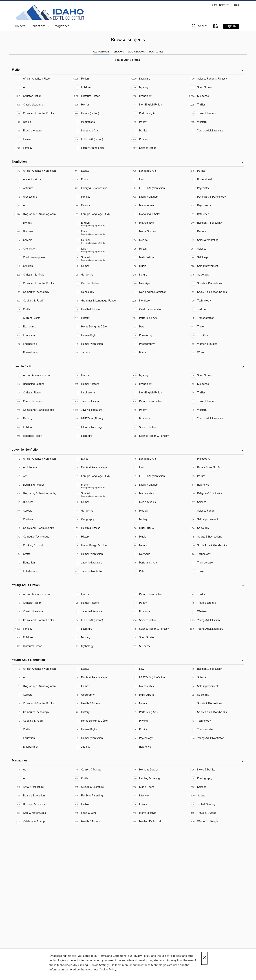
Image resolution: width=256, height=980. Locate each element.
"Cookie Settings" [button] (99, 965)
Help (237, 5)
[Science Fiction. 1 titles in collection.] (215, 511)
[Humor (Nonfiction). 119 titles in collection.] (99, 344)
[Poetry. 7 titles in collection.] (157, 603)
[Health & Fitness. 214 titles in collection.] (99, 309)
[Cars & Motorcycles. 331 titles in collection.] (41, 813)
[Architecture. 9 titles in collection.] (41, 197)
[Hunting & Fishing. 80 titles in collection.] (157, 778)
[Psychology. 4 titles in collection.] (157, 738)
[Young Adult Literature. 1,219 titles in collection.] (215, 629)
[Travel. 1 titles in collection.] (215, 571)
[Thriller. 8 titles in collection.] (215, 393)
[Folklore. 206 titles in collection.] (41, 638)
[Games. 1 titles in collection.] (99, 686)
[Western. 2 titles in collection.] (215, 612)
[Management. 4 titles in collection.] (157, 206)
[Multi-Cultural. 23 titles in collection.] (157, 257)
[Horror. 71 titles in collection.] (99, 594)
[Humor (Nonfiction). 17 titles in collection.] (99, 554)
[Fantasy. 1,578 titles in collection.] (41, 148)
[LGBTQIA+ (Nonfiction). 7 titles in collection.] (157, 678)
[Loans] (216, 27)
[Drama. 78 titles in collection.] (41, 122)
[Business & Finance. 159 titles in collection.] (41, 804)
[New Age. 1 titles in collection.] (157, 554)
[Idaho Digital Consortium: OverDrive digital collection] (49, 12)
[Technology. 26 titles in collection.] (215, 554)
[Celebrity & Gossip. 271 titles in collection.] (41, 822)
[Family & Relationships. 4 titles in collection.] (99, 678)
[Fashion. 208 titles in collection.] (99, 804)
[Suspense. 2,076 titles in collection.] (215, 96)
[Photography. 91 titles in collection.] (215, 778)
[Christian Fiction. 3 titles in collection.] (41, 603)
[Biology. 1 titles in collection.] (41, 223)
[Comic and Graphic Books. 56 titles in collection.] (41, 620)
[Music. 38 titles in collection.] (157, 266)
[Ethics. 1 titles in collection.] (99, 459)
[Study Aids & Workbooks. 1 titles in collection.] (215, 712)
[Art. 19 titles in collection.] (41, 476)
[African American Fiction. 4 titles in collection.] (41, 594)
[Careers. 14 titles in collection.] (41, 240)
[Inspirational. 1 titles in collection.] (99, 122)
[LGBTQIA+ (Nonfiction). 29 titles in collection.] (157, 188)
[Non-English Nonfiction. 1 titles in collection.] (157, 292)
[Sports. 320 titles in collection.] (215, 796)
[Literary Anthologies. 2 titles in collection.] (99, 427)
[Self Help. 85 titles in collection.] (215, 257)
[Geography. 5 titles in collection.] (99, 695)
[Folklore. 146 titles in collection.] (41, 427)
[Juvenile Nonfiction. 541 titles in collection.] (99, 571)
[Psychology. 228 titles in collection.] (215, 206)
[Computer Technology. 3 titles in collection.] (41, 712)
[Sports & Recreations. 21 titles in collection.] (215, 537)
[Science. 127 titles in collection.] (215, 502)
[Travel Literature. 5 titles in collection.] (215, 113)
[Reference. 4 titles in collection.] (157, 747)
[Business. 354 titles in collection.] (41, 232)
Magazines (62, 26)
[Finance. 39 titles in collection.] (99, 206)
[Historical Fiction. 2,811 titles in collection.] (99, 96)
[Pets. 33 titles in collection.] (157, 327)
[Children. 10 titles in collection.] (41, 266)
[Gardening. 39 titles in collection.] (99, 275)
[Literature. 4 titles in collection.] (99, 436)
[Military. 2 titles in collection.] (157, 519)
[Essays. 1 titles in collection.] (41, 139)
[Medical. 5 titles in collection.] (157, 511)
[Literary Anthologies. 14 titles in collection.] (99, 148)
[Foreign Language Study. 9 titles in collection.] (99, 476)
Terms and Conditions (113, 956)
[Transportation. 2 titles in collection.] (215, 730)
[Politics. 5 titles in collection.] (215, 476)
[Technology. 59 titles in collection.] (215, 301)
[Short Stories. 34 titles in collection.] (215, 375)
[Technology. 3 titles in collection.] (215, 721)
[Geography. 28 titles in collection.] (99, 519)
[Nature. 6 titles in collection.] (157, 704)
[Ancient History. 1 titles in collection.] (41, 180)
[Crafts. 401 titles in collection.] (99, 778)
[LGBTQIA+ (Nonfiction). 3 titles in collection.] (157, 476)
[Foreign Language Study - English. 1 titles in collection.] (99, 223)
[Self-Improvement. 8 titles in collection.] (215, 686)
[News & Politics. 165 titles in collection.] (215, 770)
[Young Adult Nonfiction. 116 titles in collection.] (215, 738)
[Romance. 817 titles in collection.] (157, 612)
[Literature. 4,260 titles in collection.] (157, 79)
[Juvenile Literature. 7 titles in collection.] (99, 612)
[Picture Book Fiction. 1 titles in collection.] (157, 594)
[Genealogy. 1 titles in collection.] (99, 292)
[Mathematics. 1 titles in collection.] (157, 686)
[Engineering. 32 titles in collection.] (41, 344)
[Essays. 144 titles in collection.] (99, 171)
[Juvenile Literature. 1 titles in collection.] (99, 563)
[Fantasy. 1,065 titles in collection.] (41, 629)
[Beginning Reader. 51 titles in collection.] (41, 384)
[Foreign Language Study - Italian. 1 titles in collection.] (99, 249)
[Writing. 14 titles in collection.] (215, 353)
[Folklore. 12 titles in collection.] (99, 87)
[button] (220, 5)
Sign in (231, 26)
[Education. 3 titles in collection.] (41, 563)
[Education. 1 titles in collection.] (41, 738)
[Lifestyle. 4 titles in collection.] (157, 796)
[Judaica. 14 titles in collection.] (99, 353)
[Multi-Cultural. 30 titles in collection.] (157, 528)
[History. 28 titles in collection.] (99, 712)
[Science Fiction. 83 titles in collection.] (157, 427)
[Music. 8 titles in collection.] (157, 537)
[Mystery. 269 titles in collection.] (157, 375)
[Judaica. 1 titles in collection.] (99, 747)
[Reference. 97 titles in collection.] (215, 485)
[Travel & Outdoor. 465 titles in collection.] (215, 813)
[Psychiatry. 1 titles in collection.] (215, 188)
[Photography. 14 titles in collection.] (157, 344)
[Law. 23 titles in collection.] (157, 180)
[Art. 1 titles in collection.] (41, 87)
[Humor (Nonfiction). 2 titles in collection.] (99, 738)
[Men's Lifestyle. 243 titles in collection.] (157, 813)
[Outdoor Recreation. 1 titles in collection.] (157, 309)
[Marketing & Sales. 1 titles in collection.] (157, 214)
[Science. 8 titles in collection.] (215, 678)
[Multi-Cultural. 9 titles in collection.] (157, 695)
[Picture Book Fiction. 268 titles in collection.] (157, 401)
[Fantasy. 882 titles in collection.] (41, 419)
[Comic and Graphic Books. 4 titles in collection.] (41, 283)
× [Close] (204, 958)
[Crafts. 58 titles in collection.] (41, 309)
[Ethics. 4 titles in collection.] (99, 180)
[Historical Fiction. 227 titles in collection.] (41, 646)
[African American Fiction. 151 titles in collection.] (41, 79)
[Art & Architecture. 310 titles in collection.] (41, 787)
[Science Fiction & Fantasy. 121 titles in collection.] (157, 629)
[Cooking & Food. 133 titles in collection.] (41, 301)
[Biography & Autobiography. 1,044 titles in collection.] (41, 214)
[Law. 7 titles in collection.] (157, 468)
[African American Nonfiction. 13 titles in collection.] (41, 171)
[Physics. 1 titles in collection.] (157, 721)
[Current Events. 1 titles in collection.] (41, 318)
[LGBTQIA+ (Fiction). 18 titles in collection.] (99, 419)
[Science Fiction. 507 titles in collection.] (157, 148)
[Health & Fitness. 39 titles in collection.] (99, 528)
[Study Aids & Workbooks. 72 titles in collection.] (215, 292)
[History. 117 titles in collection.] (99, 537)
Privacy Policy (141, 956)
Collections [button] (40, 26)
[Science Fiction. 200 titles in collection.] (157, 620)
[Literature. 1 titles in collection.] (99, 629)
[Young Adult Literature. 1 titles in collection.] (215, 131)
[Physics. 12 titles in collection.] (157, 353)
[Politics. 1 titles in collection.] (157, 131)
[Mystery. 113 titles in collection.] (99, 638)
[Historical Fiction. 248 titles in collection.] (41, 436)
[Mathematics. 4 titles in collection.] (157, 494)
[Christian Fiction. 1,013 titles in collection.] (41, 96)
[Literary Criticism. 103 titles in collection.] (157, 197)
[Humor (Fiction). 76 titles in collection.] (99, 603)
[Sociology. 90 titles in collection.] (215, 528)
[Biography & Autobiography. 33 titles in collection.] (41, 686)
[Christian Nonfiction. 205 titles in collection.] (41, 275)
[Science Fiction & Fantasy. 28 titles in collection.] (157, 436)
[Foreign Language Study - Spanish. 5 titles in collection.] (99, 257)
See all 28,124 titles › (128, 60)
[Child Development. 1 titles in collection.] (41, 257)
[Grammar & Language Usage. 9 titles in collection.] (99, 301)
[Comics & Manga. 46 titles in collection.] (99, 770)
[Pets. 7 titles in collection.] (157, 571)
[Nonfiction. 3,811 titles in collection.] (157, 301)
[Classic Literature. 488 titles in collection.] (41, 105)
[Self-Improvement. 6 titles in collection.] (215, 519)
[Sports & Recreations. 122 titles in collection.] (215, 283)
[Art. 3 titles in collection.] (41, 678)
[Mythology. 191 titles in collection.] (157, 384)
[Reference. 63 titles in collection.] (215, 214)
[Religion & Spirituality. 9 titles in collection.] (215, 669)
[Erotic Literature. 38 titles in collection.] (41, 131)
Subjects (19, 26)
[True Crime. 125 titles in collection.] (215, 335)
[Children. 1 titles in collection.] (41, 519)
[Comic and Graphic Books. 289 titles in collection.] (41, 410)
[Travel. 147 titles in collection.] (215, 327)
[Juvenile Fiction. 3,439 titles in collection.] (99, 401)
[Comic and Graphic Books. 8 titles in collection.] (41, 528)
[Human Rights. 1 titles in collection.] (99, 335)
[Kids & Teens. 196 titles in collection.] (157, 787)
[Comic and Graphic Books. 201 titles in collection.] (41, 113)
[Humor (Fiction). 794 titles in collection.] (99, 113)
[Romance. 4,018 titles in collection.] (157, 139)
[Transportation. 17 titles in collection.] (215, 563)
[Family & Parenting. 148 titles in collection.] (99, 796)
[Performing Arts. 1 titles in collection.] (157, 113)
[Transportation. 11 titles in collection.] (215, 318)
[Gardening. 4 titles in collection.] (99, 511)
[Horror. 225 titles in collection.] (99, 105)
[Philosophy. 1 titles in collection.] (215, 459)
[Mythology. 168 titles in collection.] (157, 96)
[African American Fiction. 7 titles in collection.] (41, 375)
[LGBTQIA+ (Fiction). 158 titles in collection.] (99, 139)
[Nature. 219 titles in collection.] (157, 275)
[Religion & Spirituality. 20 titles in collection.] (215, 494)
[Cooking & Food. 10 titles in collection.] (41, 545)
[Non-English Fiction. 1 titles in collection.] (157, 393)
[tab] (101, 52)
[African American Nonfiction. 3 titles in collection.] (41, 669)
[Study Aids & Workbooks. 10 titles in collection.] (215, 545)
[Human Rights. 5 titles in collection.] (99, 730)
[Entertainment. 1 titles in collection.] (41, 353)
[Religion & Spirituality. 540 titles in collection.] (215, 223)
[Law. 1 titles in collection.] (157, 669)
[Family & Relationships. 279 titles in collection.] (99, 188)
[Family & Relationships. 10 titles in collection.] (99, 468)
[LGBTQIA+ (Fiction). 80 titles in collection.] (99, 620)
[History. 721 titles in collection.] (99, 318)
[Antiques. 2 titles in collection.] (41, 188)
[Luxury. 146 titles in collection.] (157, 804)
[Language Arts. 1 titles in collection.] (99, 131)
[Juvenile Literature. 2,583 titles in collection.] (99, 410)
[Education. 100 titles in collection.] (41, 335)
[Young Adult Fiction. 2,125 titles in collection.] (215, 620)
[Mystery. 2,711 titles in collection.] (157, 87)
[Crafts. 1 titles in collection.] (41, 730)
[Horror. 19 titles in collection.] (99, 375)
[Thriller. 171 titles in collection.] (215, 594)
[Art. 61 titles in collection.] (41, 206)
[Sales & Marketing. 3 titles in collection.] (215, 240)
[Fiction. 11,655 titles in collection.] (99, 79)
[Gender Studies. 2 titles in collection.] (99, 283)
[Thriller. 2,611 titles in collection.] (215, 105)
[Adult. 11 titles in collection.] (41, 770)
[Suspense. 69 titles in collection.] (215, 384)
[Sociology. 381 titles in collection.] (215, 275)
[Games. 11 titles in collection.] (99, 266)
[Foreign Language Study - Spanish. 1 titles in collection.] (99, 494)
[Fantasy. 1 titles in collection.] (99, 197)
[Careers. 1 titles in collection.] (41, 695)
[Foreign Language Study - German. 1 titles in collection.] (99, 240)
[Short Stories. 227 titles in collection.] (215, 87)
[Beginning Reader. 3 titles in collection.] (41, 485)
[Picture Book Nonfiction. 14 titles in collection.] (215, 468)
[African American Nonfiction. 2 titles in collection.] (41, 459)
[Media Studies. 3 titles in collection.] (157, 232)
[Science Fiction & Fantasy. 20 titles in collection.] (215, 79)
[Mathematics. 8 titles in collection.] (157, 223)
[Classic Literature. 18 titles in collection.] (41, 612)
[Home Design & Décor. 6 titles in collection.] (99, 545)
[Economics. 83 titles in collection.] (41, 327)
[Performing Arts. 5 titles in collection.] (157, 712)
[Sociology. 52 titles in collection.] (215, 695)
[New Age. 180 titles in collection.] (157, 283)
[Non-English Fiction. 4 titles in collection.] (157, 105)
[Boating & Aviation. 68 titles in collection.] (41, 796)
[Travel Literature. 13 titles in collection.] (215, 401)
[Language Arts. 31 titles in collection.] (157, 459)
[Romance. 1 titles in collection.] (157, 419)
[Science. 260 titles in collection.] (215, 787)
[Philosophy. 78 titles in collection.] (157, 335)
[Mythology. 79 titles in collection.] (99, 646)
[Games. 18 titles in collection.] (99, 502)
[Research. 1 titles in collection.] (215, 232)
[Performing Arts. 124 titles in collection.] (157, 318)
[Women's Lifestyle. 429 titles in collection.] (215, 822)
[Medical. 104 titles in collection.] (157, 240)
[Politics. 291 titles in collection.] (215, 171)
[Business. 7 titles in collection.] (41, 502)
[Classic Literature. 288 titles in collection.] (41, 401)
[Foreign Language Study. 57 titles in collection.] (99, 214)
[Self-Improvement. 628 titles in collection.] (215, 266)
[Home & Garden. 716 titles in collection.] (157, 770)
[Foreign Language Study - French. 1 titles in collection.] (99, 232)
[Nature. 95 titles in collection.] (157, 545)
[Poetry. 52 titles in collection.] (157, 122)
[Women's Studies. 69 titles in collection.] (215, 344)
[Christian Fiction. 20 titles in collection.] (41, 393)
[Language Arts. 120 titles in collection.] (157, 171)
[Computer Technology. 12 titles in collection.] (41, 537)
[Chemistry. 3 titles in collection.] (41, 249)
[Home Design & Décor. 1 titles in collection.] (99, 721)
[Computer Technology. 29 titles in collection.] (41, 292)
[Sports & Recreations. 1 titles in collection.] (215, 704)
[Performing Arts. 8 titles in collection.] (157, 563)
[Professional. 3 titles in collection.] (215, 180)
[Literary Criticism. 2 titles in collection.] (157, 485)
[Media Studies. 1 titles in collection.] (157, 502)
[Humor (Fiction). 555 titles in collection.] (99, 384)
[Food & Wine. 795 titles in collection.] (99, 813)
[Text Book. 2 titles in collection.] (215, 309)
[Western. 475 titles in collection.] (215, 122)
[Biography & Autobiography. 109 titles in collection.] (41, 494)
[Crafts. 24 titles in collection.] (41, 554)
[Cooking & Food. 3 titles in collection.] (41, 721)
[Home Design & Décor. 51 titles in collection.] (99, 327)
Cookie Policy (108, 970)
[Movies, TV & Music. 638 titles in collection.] (157, 822)
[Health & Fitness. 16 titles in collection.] (99, 704)
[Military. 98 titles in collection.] (157, 249)
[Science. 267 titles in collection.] (215, 249)
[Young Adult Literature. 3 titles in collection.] (215, 419)
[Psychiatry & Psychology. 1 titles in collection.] (215, 197)
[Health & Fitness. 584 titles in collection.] (99, 822)
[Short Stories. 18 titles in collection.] (157, 638)
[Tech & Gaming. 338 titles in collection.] (215, 804)
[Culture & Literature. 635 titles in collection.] (99, 787)
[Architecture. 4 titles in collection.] (41, 468)
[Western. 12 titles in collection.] (215, 410)
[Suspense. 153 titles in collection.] (157, 646)
